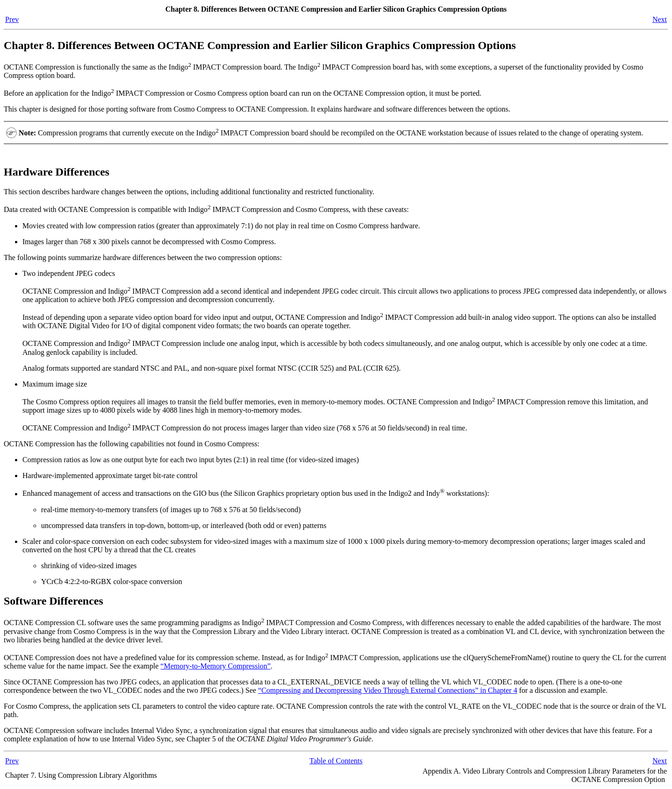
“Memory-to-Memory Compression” (216, 666)
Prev (12, 19)
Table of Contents (336, 761)
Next (660, 19)
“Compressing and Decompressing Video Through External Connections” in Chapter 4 (388, 690)
